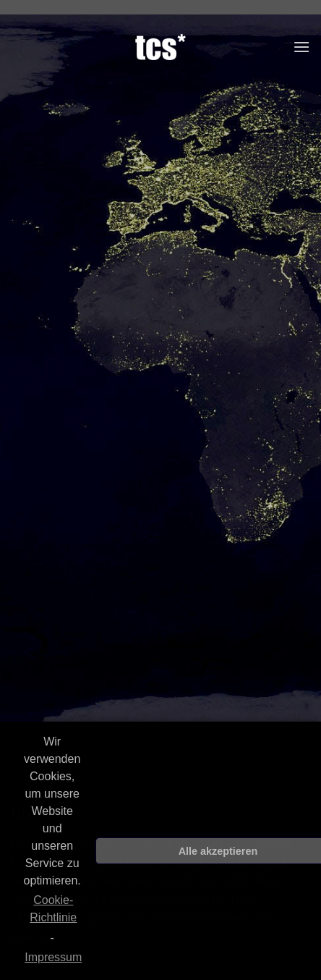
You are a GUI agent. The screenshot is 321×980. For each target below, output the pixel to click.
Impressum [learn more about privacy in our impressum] (53, 957)
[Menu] (301, 47)
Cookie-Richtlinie (53, 909)
